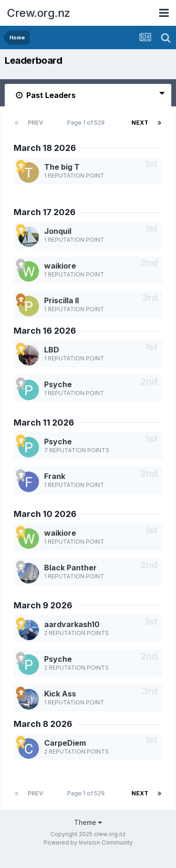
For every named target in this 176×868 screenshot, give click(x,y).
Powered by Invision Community (88, 842)
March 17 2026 (45, 212)
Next (140, 123)
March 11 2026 (44, 423)
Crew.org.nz (39, 13)
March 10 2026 (45, 514)
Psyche (58, 384)
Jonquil (58, 231)
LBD (52, 350)
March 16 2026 (45, 331)
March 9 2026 (43, 605)
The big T (62, 167)
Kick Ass (60, 694)
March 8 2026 (43, 724)
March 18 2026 (45, 148)
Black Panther (70, 568)
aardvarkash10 (72, 624)
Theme (88, 822)
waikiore (60, 266)
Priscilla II (61, 300)
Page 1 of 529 (87, 123)
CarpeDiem (65, 743)
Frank (55, 476)
